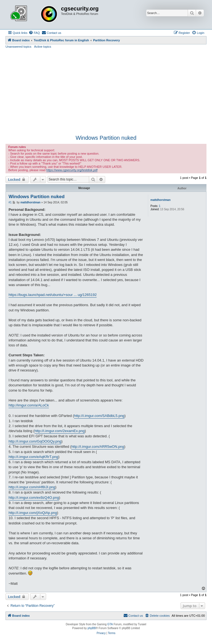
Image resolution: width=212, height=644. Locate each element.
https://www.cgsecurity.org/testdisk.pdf (72, 170)
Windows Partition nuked (106, 138)
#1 (10, 202)
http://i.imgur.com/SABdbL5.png (99, 416)
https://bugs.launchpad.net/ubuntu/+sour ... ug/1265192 (53, 295)
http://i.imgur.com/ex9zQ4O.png (34, 498)
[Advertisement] (106, 92)
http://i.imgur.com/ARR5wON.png (98, 447)
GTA (110, 624)
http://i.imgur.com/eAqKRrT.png (33, 457)
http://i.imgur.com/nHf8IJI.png (32, 487)
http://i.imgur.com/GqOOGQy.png (35, 441)
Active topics (43, 47)
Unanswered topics (18, 47)
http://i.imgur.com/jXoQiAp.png (33, 513)
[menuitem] (34, 33)
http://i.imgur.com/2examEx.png (60, 431)
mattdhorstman (161, 200)
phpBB (92, 628)
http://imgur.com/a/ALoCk (29, 405)
